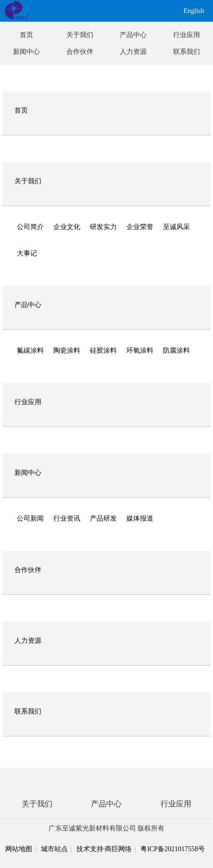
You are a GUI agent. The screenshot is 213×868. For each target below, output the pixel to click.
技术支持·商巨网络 (104, 849)
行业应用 (187, 35)
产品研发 (103, 518)
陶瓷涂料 (67, 351)
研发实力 (103, 227)
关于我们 (80, 35)
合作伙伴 (80, 52)
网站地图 (19, 849)
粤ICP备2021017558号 (173, 849)
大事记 (27, 253)
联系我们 (187, 52)
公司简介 (30, 227)
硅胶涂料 (103, 351)
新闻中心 (26, 52)
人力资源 (133, 52)
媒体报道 (140, 518)
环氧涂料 (140, 351)
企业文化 (67, 227)
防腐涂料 (176, 351)
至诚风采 (176, 227)
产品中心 (133, 35)
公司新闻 (30, 518)
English (194, 11)
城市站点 (54, 849)
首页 (26, 35)
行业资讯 (67, 518)
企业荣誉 (140, 227)
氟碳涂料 (30, 351)
